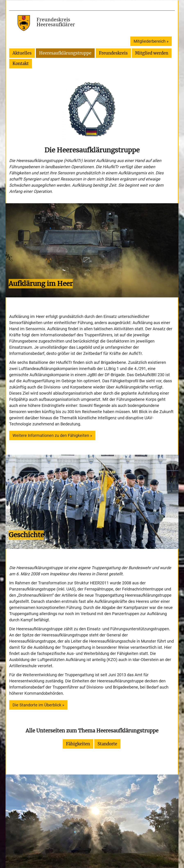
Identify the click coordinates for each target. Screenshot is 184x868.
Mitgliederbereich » (151, 41)
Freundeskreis (113, 53)
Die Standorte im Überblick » (38, 705)
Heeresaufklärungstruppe (65, 53)
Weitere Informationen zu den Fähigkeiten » (52, 435)
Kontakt (21, 63)
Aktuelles (22, 53)
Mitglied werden (152, 53)
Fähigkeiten (78, 744)
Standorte (107, 744)
